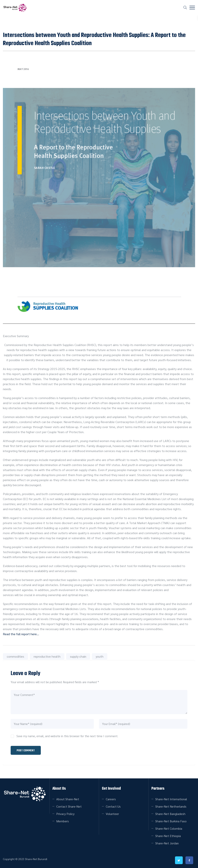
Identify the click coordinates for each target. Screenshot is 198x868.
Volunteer (112, 813)
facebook (189, 860)
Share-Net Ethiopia (168, 835)
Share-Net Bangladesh (170, 813)
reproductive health (47, 656)
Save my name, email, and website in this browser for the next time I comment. (67, 736)
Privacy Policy (65, 813)
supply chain (78, 656)
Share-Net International (171, 799)
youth (100, 656)
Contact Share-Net (69, 806)
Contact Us (113, 806)
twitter (179, 860)
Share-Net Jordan (167, 843)
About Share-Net (68, 799)
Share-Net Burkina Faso (171, 821)
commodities (15, 656)
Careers (111, 799)
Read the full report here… (21, 634)
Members (63, 821)
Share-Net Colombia (169, 828)
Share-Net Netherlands (171, 806)
